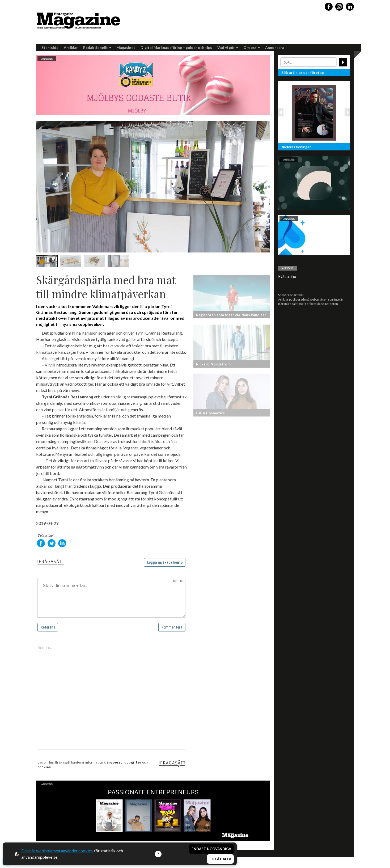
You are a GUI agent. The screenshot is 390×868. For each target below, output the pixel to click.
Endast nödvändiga (211, 849)
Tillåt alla (220, 859)
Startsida (50, 47)
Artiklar (71, 47)
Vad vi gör (228, 47)
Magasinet (126, 47)
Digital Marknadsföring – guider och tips (176, 47)
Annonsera (275, 47)
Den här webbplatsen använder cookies (57, 851)
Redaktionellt (97, 47)
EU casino (287, 276)
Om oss (252, 47)
